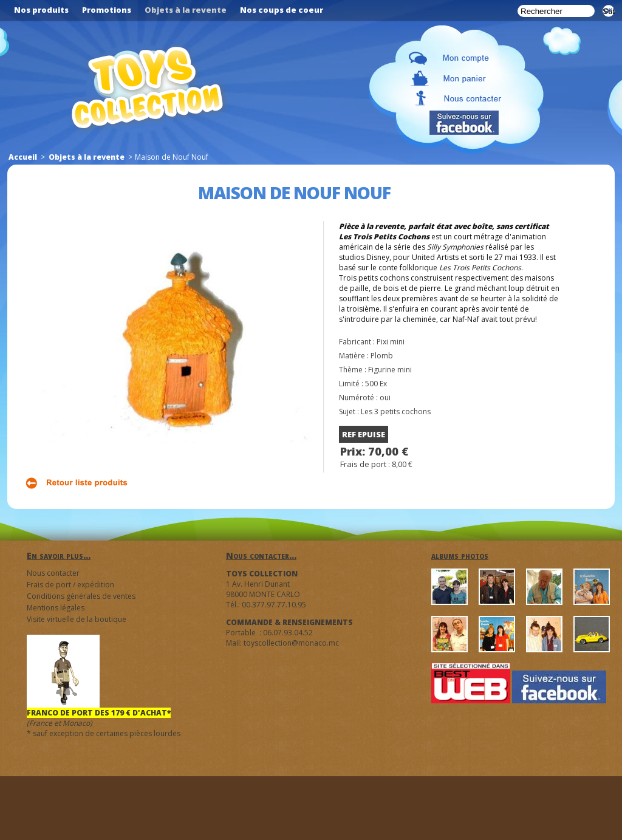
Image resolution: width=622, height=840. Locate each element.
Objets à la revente (87, 157)
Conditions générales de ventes (81, 596)
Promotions (107, 10)
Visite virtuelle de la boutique (77, 619)
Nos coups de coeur (282, 10)
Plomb (382, 356)
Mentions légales (56, 608)
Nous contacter (53, 573)
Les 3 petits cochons (396, 411)
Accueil (23, 157)
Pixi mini (391, 342)
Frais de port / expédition (70, 585)
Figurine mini (390, 370)
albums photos (460, 555)
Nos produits (41, 10)
